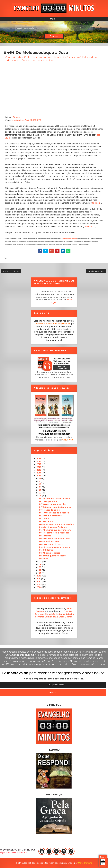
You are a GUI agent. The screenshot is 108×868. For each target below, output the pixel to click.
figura (50, 57)
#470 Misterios (46, 521)
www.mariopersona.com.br (70, 239)
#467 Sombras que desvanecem (55, 530)
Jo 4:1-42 (96, 203)
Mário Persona (85, 863)
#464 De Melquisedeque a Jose (54, 539)
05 (40, 561)
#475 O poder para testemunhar (55, 507)
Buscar (54, 36)
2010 (39, 582)
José (79, 57)
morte (7, 60)
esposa (42, 57)
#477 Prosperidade (48, 501)
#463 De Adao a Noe (49, 541)
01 (40, 573)
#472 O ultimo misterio (50, 516)
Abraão (12, 57)
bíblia (20, 57)
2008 (39, 587)
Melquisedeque (90, 57)
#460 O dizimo (46, 550)
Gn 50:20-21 (90, 227)
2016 (39, 467)
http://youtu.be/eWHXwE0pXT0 (26, 120)
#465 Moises (45, 536)
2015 (39, 470)
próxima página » (96, 271)
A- (103, 864)
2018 (39, 461)
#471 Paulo (44, 519)
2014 (39, 473)
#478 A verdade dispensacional (54, 499)
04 (40, 564)
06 (40, 496)
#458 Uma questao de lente (53, 556)
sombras (43, 60)
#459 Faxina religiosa (49, 553)
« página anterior (11, 271)
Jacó (65, 57)
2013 (39, 476)
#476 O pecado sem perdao (52, 504)
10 (40, 484)
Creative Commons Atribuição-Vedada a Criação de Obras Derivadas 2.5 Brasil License (54, 614)
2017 (39, 464)
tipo (51, 60)
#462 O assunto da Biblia (51, 544)
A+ (103, 860)
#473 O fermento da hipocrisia (54, 513)
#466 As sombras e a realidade (54, 533)
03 (40, 567)
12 (40, 479)
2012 (39, 576)
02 (40, 570)
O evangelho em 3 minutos (49, 609)
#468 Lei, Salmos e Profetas (53, 527)
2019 (39, 459)
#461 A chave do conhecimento (54, 547)
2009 (39, 584)
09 (40, 487)
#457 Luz (43, 559)
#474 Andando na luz (49, 510)
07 (40, 493)
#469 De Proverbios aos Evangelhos (56, 524)
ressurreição (18, 60)
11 (40, 481)
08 (40, 490)
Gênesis (17, 117)
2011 (39, 579)
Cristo (27, 57)
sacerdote (31, 60)
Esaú (34, 57)
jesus (72, 57)
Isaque (58, 57)
